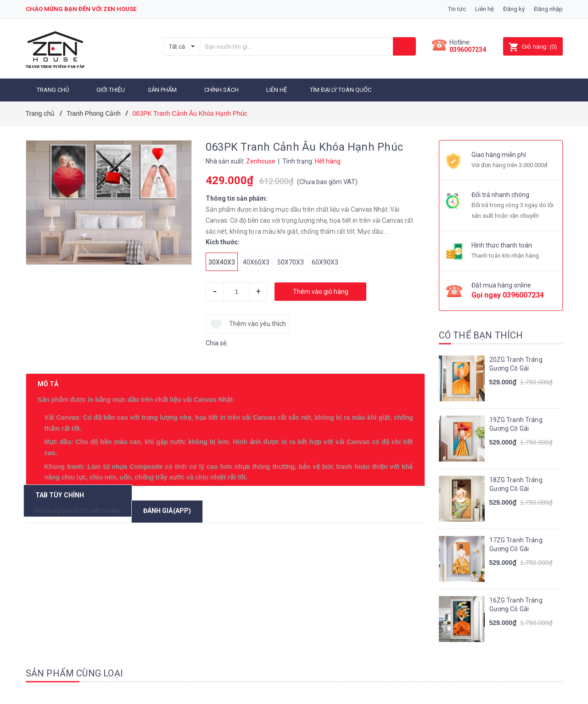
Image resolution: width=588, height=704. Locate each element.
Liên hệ (484, 9)
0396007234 (468, 50)
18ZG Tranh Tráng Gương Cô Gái (516, 481)
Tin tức (457, 9)
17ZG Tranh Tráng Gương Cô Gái (516, 541)
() (533, 47)
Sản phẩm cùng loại (75, 670)
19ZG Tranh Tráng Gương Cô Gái (516, 421)
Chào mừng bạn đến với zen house (81, 9)
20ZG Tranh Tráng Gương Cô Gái (516, 361)
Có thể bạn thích (481, 332)
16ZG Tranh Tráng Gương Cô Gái (516, 602)
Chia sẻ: (217, 340)
